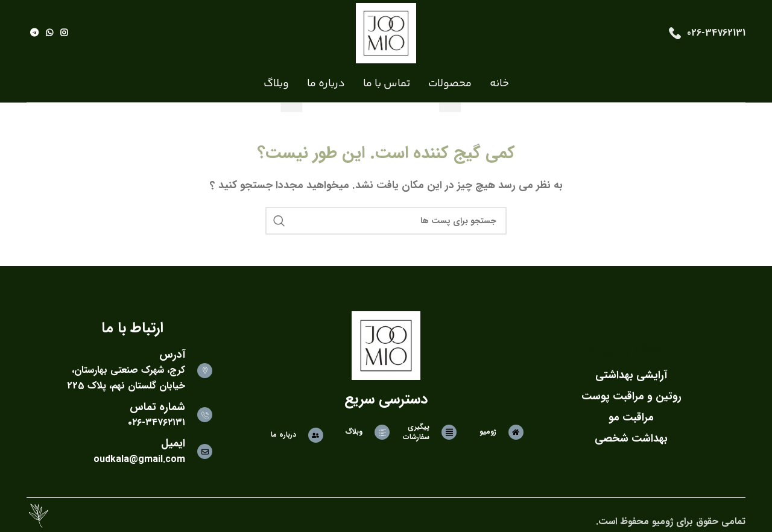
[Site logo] (386, 33)
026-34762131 (716, 33)
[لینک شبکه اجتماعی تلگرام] (34, 33)
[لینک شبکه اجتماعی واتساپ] (49, 33)
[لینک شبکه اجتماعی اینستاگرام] (64, 33)
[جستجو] (386, 221)
